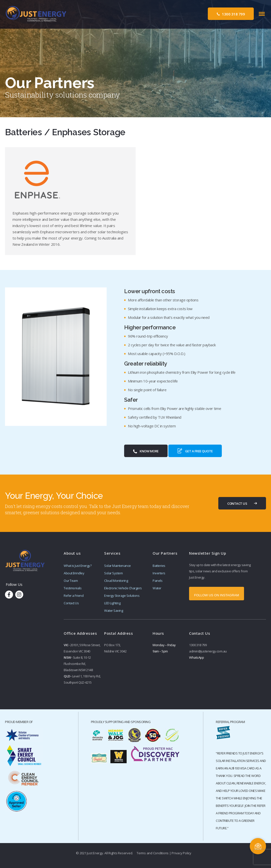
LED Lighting (112, 603)
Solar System (113, 573)
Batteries (159, 566)
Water (157, 588)
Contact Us (71, 603)
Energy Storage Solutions (122, 596)
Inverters (159, 573)
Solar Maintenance (118, 566)
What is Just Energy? (78, 566)
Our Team (71, 581)
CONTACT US (237, 503)
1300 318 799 (231, 14)
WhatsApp (196, 657)
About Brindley (74, 573)
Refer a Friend (74, 596)
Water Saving (114, 611)
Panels (157, 581)
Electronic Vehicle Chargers (123, 588)
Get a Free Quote (195, 451)
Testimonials (73, 588)
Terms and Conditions (153, 853)
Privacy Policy (181, 853)
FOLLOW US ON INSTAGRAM (217, 595)
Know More (146, 451)
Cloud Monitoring (116, 581)
